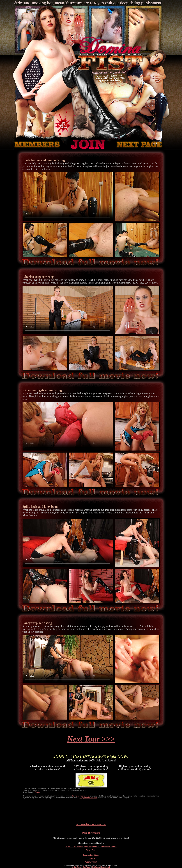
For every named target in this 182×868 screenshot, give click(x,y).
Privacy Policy (91, 850)
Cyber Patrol (77, 867)
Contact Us (91, 859)
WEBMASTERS (91, 862)
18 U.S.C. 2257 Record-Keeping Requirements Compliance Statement (91, 847)
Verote (37, 792)
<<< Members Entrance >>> (91, 824)
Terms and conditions (91, 855)
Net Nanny (96, 867)
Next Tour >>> (91, 739)
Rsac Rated (105, 867)
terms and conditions (81, 796)
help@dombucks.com (88, 798)
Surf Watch (87, 867)
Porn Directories (91, 833)
